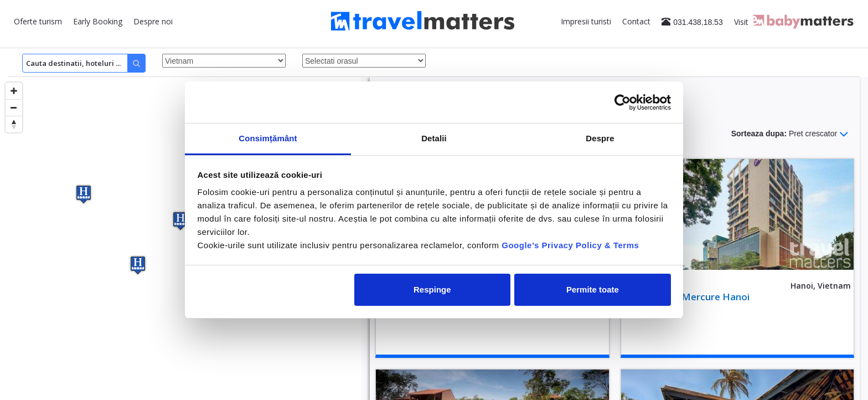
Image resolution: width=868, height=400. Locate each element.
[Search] (84, 63)
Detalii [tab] (434, 138)
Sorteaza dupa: (790, 134)
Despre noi (153, 21)
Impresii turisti (586, 21)
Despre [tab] (600, 138)
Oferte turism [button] (38, 21)
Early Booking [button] (98, 21)
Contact (636, 21)
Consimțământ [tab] (268, 138)
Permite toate (593, 289)
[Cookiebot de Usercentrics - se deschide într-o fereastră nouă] (622, 102)
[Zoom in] (14, 91)
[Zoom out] (14, 107)
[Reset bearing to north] (14, 124)
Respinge (432, 289)
